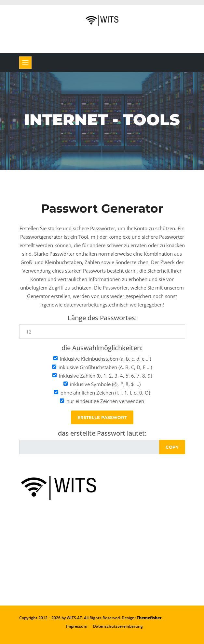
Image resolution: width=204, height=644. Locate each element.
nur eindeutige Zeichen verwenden (105, 401)
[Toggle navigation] (25, 63)
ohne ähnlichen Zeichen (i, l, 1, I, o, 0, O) (105, 393)
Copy (172, 447)
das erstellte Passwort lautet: (102, 433)
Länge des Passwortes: (102, 318)
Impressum (77, 626)
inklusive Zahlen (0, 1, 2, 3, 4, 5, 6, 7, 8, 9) (105, 376)
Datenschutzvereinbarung (118, 626)
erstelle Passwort (102, 417)
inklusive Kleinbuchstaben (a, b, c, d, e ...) (105, 359)
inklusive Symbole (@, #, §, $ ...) (105, 384)
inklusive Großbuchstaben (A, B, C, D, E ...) (105, 367)
